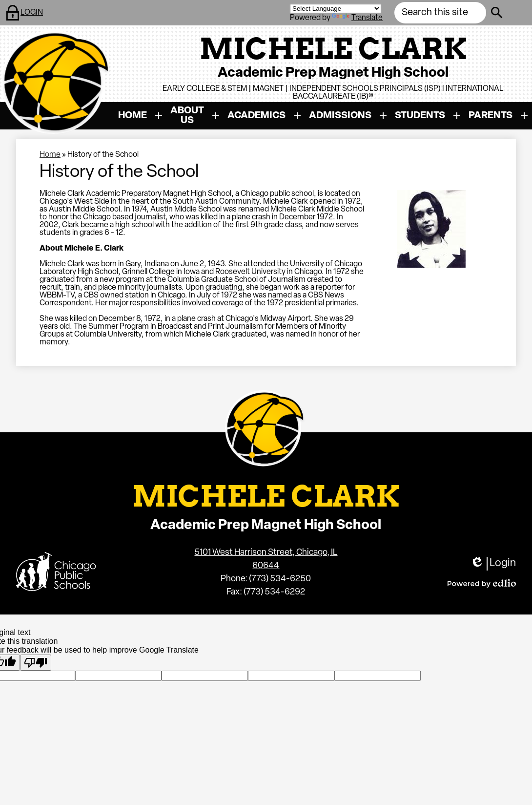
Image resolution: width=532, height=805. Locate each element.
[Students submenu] (428, 116)
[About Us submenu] (195, 116)
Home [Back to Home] (50, 155)
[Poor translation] (36, 663)
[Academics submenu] (264, 116)
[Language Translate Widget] (336, 9)
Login (493, 564)
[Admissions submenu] (348, 116)
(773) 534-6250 (280, 579)
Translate (357, 18)
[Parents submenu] (498, 116)
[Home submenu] (140, 116)
